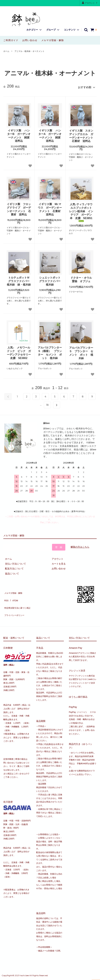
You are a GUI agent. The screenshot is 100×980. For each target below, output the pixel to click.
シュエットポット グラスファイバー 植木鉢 (51, 280)
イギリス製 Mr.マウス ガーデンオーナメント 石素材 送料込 (50, 208)
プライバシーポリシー (15, 605)
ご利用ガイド (11, 40)
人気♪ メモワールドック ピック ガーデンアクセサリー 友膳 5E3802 (19, 351)
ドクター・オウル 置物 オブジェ (82, 278)
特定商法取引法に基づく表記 (18, 600)
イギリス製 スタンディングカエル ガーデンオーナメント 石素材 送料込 (81, 134)
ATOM (13, 595)
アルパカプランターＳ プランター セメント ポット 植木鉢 (81, 351)
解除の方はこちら (80, 545)
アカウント (90, 3)
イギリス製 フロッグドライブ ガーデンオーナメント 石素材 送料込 (19, 208)
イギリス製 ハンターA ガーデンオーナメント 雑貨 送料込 (50, 134)
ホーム (6, 51)
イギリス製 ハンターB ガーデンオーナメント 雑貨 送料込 (19, 134)
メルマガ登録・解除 (53, 40)
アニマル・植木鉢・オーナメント (29, 51)
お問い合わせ (30, 40)
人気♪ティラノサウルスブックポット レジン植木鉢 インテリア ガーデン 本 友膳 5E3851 (81, 211)
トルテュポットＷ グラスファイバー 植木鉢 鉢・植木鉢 (19, 280)
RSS (6, 595)
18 (47, 403)
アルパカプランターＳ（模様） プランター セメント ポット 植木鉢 (50, 351)
